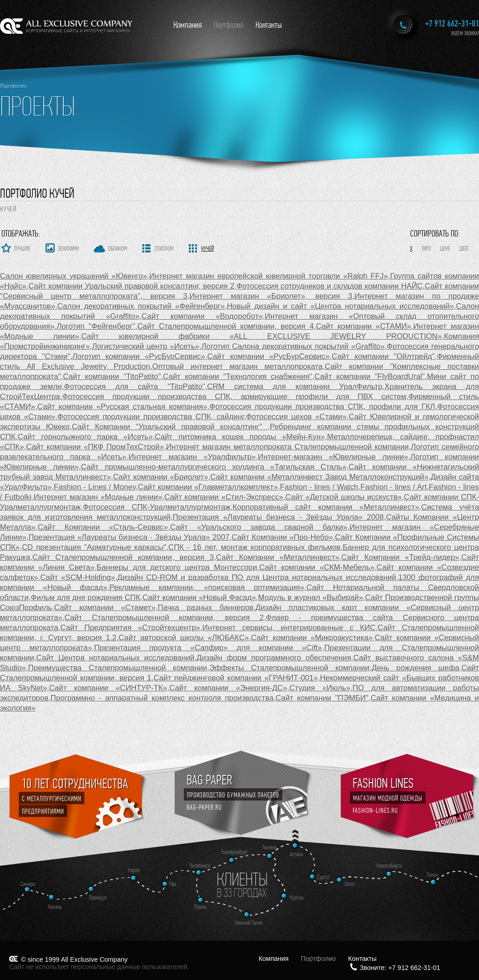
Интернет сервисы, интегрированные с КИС (289, 628)
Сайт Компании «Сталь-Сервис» (103, 527)
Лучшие (22, 248)
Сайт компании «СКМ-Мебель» (317, 567)
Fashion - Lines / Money (95, 487)
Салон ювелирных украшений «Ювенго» (74, 276)
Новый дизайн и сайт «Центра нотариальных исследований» (340, 306)
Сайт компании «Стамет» (105, 608)
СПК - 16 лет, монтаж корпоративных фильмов (254, 547)
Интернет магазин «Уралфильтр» (192, 457)
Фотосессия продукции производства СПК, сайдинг (151, 417)
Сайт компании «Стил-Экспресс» (224, 497)
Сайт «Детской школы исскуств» (344, 497)
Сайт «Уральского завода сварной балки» (259, 527)
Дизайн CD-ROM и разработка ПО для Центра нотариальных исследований (257, 577)
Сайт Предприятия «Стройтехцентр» (130, 628)
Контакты (269, 25)
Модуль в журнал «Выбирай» (311, 598)
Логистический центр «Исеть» (146, 346)
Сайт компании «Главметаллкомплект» (208, 487)
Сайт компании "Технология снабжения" (237, 377)
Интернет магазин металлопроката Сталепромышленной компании (287, 447)
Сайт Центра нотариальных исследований (116, 658)
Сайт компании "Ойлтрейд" (383, 356)
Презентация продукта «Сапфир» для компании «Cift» (208, 648)
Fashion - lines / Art (393, 487)
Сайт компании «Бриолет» (161, 477)
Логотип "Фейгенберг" (96, 326)
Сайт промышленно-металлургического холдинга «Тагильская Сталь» (214, 467)
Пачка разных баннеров (206, 608)
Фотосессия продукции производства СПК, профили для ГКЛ (322, 407)
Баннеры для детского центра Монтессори (177, 567)
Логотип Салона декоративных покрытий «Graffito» (293, 346)
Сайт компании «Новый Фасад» (199, 598)
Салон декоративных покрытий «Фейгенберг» (141, 306)
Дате (464, 248)
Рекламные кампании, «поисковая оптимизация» (207, 587)
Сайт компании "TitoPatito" (112, 377)
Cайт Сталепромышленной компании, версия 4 (226, 326)
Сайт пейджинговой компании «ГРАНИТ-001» (236, 678)
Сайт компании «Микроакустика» (312, 638)
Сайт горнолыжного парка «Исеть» (85, 437)
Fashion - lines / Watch (319, 487)
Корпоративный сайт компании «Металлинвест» (326, 507)
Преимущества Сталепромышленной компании (118, 668)
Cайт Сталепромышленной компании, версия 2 (164, 618)
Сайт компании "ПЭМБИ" (322, 698)
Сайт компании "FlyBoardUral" (370, 377)
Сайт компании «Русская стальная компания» (122, 407)
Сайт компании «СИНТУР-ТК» (108, 688)
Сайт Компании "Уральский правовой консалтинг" (169, 427)
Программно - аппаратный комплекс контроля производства (162, 698)
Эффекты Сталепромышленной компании (289, 668)
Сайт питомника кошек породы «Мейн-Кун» (240, 437)
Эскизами (68, 248)
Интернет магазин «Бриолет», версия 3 (271, 296)
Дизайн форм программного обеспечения (274, 658)
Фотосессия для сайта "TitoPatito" (134, 387)
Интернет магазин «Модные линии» (98, 497)
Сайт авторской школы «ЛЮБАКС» (184, 638)
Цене (445, 248)
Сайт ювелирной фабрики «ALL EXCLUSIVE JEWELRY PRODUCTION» (262, 336)
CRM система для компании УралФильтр (295, 387)
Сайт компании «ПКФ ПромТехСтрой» (95, 447)
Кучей (208, 248)
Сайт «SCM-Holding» (78, 577)
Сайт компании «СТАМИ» (363, 326)
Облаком (118, 248)
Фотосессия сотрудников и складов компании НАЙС (329, 286)
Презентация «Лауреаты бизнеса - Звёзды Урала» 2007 (129, 537)
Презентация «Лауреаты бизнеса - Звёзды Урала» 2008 (279, 517)
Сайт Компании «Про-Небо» (282, 537)
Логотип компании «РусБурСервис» (139, 356)
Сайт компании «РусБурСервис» (268, 356)
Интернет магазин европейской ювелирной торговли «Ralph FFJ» (268, 276)
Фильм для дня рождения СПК (85, 598)
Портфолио (229, 25)
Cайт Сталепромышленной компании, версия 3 (123, 557)
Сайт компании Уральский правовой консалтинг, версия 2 (132, 286)
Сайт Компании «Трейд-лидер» (400, 557)
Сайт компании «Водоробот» (202, 316)
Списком (164, 248)
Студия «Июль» (320, 688)
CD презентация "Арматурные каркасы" (94, 547)
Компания (187, 25)
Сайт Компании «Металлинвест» (278, 557)
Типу (426, 248)
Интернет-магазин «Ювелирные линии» (333, 457)
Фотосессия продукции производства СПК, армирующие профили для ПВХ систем (234, 397)
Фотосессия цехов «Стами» (296, 417)
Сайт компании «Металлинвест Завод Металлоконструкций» (319, 477)
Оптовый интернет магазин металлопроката (237, 366)
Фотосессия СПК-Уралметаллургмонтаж (157, 507)
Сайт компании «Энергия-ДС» (228, 688)
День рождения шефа (416, 668)
